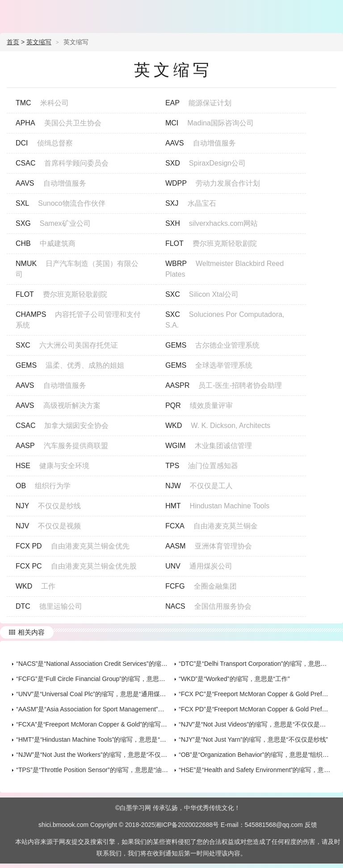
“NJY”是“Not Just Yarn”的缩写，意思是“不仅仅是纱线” (253, 739)
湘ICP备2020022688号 (187, 825)
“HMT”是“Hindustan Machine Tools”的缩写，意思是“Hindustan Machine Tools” (124, 739)
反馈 (311, 825)
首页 (13, 42)
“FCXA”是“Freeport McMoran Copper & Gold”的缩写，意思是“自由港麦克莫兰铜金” (131, 724)
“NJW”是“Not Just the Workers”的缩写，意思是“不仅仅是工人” (102, 755)
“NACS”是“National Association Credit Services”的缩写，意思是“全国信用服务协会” (131, 664)
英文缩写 (39, 42)
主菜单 (330, 13)
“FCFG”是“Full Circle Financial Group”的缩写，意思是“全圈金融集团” (111, 679)
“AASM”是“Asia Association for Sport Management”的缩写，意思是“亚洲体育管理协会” (136, 709)
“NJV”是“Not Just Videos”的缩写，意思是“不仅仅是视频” (256, 724)
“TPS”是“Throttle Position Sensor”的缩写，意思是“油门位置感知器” (109, 770)
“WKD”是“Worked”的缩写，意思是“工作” (234, 679)
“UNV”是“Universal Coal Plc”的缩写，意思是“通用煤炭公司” (98, 694)
